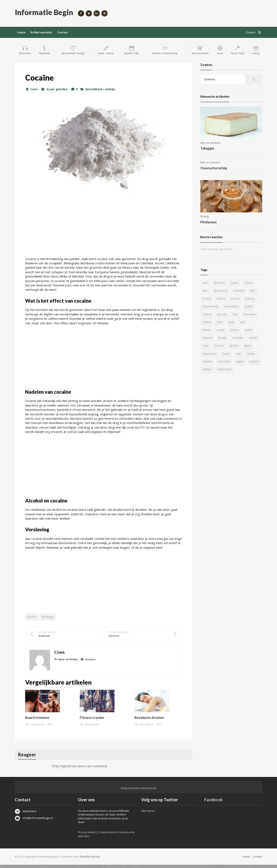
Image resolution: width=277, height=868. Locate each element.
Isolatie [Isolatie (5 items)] (207, 326)
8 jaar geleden (54, 93)
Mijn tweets (148, 814)
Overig (204, 220)
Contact (63, 32)
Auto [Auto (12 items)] (205, 286)
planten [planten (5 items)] (221, 333)
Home (21, 32)
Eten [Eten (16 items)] (252, 294)
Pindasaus (208, 225)
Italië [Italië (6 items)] (220, 326)
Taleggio (207, 152)
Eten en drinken (210, 146)
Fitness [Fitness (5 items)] (221, 302)
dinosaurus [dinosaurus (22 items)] (220, 294)
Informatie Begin (44, 12)
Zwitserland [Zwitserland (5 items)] (209, 373)
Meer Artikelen (66, 663)
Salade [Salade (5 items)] (237, 341)
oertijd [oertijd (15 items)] (206, 333)
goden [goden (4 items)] (248, 310)
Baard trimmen (37, 721)
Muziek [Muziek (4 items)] (255, 326)
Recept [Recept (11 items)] (206, 341)
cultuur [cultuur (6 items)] (248, 286)
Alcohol (32, 620)
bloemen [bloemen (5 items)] (219, 286)
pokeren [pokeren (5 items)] (249, 333)
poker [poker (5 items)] (235, 333)
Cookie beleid (107, 836)
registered (68, 770)
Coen (31, 93)
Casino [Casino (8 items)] (234, 286)
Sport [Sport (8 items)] (235, 349)
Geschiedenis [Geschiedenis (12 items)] (210, 310)
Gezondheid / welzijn (99, 93)
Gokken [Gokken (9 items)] (207, 318)
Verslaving (47, 620)
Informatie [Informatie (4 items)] (249, 318)
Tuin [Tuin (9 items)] (218, 357)
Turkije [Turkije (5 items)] (231, 357)
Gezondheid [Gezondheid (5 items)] (231, 310)
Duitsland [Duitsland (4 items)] (238, 294)
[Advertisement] (103, 231)
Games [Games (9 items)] (235, 302)
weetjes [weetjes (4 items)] (253, 365)
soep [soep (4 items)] (250, 341)
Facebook (213, 803)
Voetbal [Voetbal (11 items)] (238, 365)
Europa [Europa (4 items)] (207, 302)
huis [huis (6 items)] (235, 318)
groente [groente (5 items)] (222, 318)
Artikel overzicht (41, 32)
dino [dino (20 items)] (205, 294)
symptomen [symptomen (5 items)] (251, 349)
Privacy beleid (87, 836)
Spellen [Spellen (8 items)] (222, 349)
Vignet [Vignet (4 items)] (224, 365)
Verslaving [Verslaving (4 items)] (208, 365)
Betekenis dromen (149, 721)
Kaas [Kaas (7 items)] (231, 326)
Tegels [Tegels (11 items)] (206, 357)
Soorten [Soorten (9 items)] (207, 349)
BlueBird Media (90, 860)
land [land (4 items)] (242, 326)
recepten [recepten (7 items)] (222, 341)
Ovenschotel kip (214, 172)
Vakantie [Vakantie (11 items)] (246, 357)
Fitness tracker (92, 721)
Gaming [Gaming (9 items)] (250, 302)
